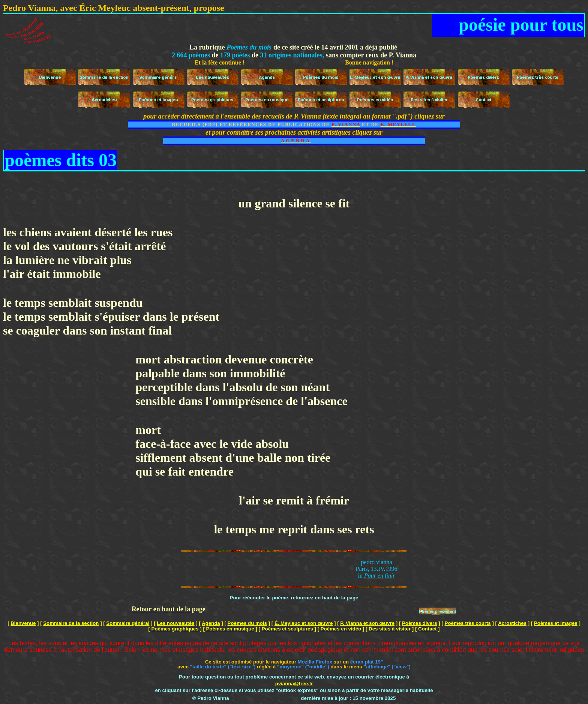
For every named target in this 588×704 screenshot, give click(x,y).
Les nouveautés (175, 623)
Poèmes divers (420, 623)
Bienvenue (23, 623)
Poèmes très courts (468, 623)
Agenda (211, 623)
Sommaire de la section (71, 623)
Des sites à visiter (390, 629)
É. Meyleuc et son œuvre (304, 623)
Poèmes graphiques (175, 629)
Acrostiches (512, 623)
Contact (427, 629)
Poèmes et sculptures (287, 629)
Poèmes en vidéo (341, 629)
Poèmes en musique (230, 629)
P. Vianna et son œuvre (367, 623)
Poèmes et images (556, 623)
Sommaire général (128, 623)
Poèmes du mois (247, 623)
